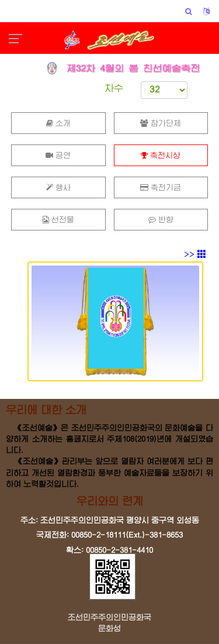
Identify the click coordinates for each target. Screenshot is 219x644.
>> (195, 254)
